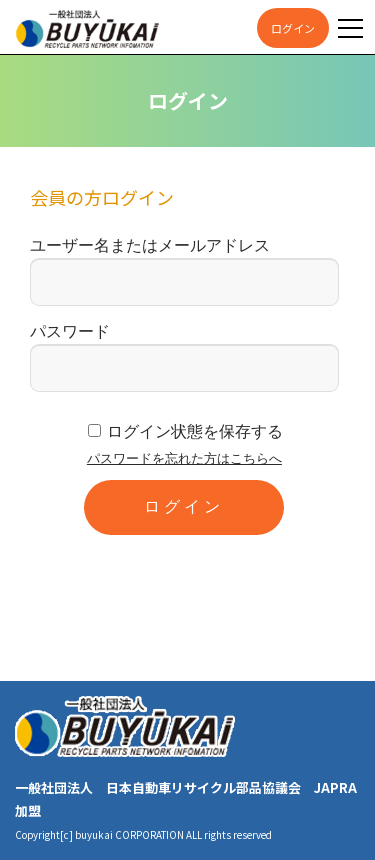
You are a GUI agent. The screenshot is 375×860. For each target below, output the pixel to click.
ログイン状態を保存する (195, 431)
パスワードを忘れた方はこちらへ (184, 458)
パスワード (70, 331)
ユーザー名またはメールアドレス (150, 245)
